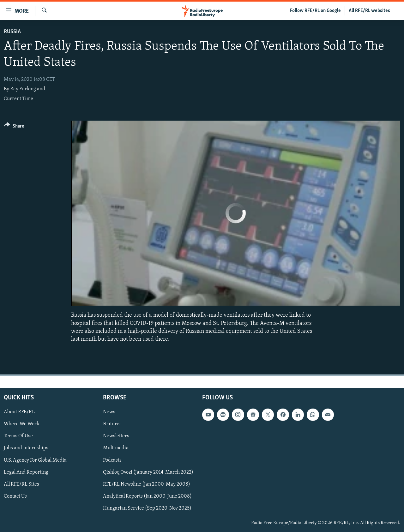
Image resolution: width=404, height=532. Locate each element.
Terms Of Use (18, 436)
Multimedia (116, 448)
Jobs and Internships (26, 448)
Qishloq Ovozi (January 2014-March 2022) (148, 472)
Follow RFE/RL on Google (315, 11)
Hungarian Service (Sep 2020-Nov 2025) (147, 508)
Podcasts (112, 460)
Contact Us (15, 496)
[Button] (14, 127)
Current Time (18, 99)
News (109, 412)
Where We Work (22, 424)
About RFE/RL (19, 412)
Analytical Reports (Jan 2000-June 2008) (147, 496)
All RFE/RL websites (369, 11)
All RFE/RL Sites (21, 484)
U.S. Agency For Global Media (35, 460)
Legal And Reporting (26, 472)
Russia (12, 32)
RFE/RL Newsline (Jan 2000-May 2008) (147, 484)
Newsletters (116, 436)
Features (112, 424)
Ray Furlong (23, 89)
